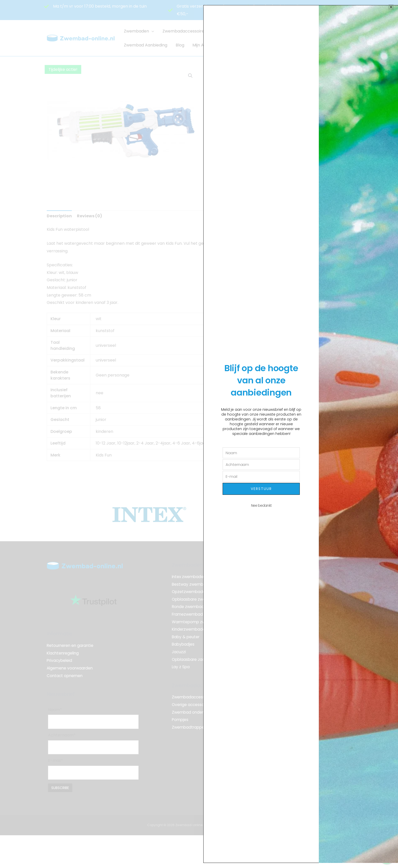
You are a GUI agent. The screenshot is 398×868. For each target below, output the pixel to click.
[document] (199, 434)
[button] (391, 7)
